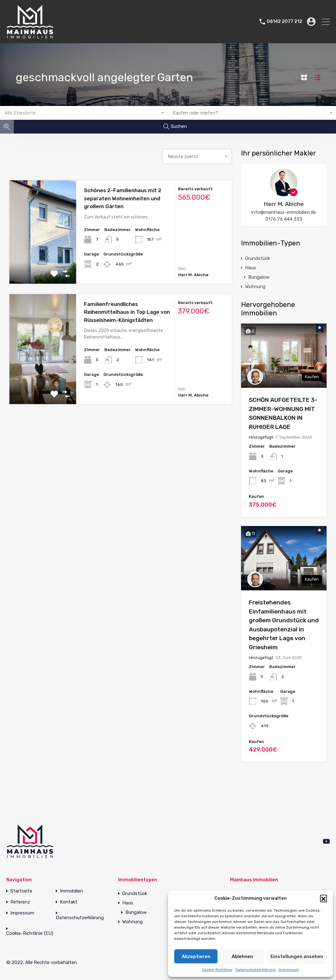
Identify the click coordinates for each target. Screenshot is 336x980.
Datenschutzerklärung (255, 970)
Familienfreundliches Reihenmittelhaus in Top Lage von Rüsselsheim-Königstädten (127, 312)
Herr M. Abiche (284, 204)
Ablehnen (242, 956)
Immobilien (71, 891)
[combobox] (84, 113)
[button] (323, 898)
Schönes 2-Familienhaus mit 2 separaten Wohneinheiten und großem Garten (123, 198)
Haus (251, 268)
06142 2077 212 (284, 22)
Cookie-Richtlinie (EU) (30, 933)
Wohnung (255, 287)
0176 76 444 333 (284, 219)
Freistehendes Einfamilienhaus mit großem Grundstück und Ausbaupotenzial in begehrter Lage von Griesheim (284, 625)
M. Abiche (276, 377)
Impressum (289, 970)
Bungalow (259, 277)
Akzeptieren (196, 956)
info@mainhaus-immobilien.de (284, 212)
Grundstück (257, 258)
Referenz (20, 902)
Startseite (21, 891)
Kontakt (69, 902)
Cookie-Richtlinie (217, 970)
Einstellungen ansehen (297, 956)
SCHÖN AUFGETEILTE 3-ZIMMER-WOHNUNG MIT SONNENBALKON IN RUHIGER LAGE (283, 413)
